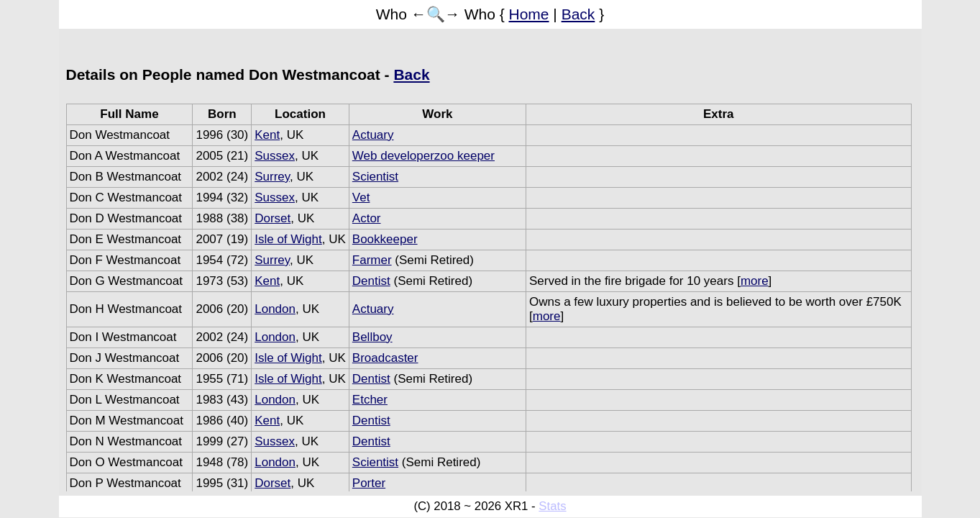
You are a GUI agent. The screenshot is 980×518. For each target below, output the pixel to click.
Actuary (373, 135)
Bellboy (372, 337)
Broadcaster (385, 358)
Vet (361, 197)
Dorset (273, 218)
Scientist (375, 177)
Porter (369, 483)
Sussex (275, 156)
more (755, 281)
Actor (367, 218)
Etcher (370, 400)
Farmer (372, 260)
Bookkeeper (385, 239)
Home (529, 14)
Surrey (272, 177)
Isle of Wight (288, 239)
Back (578, 14)
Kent (267, 135)
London (275, 309)
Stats (552, 506)
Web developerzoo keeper (423, 156)
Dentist (371, 281)
